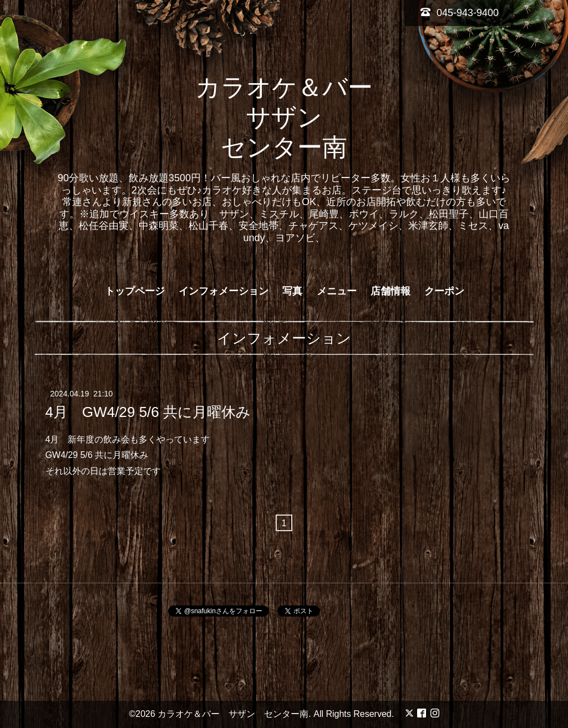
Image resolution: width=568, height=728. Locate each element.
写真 (292, 291)
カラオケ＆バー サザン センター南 (296, 117)
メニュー (337, 291)
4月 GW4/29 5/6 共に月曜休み (148, 411)
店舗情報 (390, 291)
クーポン (444, 291)
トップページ (135, 291)
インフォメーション (224, 291)
